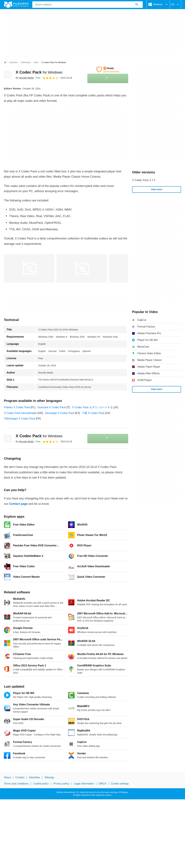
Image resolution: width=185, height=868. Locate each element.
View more (157, 189)
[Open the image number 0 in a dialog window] (29, 268)
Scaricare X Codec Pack (52, 407)
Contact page (18, 504)
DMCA (102, 784)
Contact (20, 777)
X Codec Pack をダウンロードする (92, 407)
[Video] (36, 63)
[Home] (5, 62)
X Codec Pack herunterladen (21, 413)
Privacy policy (61, 784)
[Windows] (14, 63)
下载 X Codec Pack (93, 413)
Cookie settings (120, 784)
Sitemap (49, 777)
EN (175, 5)
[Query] (88, 5)
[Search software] (137, 5)
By (25, 78)
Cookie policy (41, 784)
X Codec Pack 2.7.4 (144, 180)
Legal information (84, 784)
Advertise (34, 777)
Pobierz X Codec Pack (17, 407)
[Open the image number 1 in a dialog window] (82, 268)
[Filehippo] (16, 5)
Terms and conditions (16, 784)
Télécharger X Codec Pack (20, 419)
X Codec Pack (39, 72)
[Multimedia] (25, 63)
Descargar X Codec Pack (60, 413)
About (7, 777)
